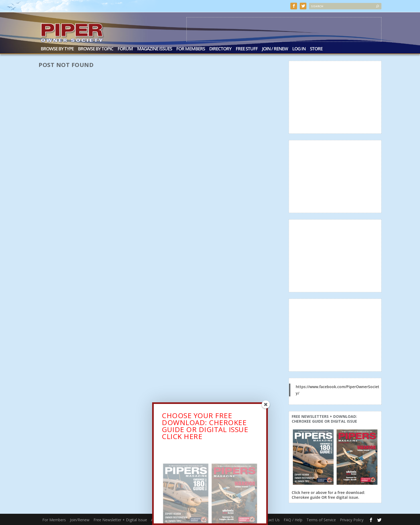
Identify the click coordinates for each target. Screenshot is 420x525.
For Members (191, 49)
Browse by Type (57, 49)
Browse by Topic (96, 49)
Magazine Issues (155, 49)
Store (316, 49)
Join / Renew (275, 49)
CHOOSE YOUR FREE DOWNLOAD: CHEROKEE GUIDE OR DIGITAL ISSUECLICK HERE (205, 427)
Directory (220, 49)
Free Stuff (247, 49)
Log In (299, 49)
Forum (125, 49)
